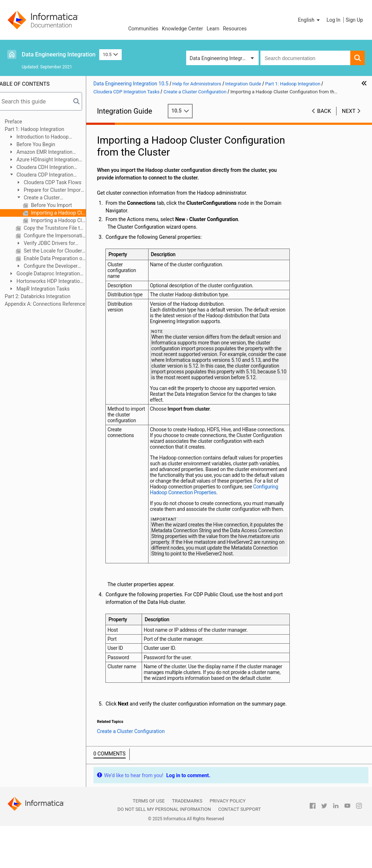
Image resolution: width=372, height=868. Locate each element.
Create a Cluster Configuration (45, 198)
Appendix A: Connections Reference (52, 304)
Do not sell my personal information (164, 840)
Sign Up (354, 20)
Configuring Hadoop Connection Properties (234, 504)
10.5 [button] (110, 54)
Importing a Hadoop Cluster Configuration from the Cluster (65, 213)
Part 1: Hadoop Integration (42, 129)
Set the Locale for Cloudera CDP (61, 251)
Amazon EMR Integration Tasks (48, 153)
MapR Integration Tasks (50, 289)
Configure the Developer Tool (54, 266)
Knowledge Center (182, 29)
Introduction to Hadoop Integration (46, 137)
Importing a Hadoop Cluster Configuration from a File (65, 220)
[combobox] (306, 58)
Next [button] (349, 111)
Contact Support (239, 840)
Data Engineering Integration (59, 54)
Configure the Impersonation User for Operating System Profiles (61, 236)
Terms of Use (149, 832)
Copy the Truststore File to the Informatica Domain (61, 228)
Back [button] (324, 111)
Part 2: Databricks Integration (45, 296)
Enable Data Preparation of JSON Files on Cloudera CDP (61, 258)
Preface (21, 122)
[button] (310, 20)
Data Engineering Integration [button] (222, 58)
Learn (213, 29)
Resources (235, 29)
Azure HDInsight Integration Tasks (51, 160)
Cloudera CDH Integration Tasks (48, 168)
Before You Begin (42, 144)
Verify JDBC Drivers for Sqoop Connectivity (53, 244)
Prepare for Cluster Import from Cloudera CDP (56, 190)
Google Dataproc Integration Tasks (51, 274)
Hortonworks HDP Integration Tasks (53, 282)
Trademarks (187, 832)
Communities (143, 29)
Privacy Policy (228, 832)
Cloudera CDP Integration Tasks (48, 175)
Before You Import (58, 205)
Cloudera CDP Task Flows (59, 182)
